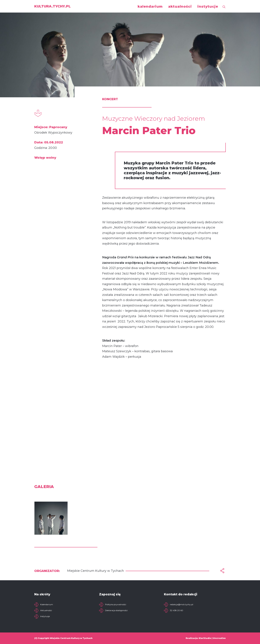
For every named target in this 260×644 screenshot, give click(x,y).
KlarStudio (205, 638)
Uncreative (219, 638)
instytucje (208, 6)
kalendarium (150, 6)
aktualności (180, 6)
